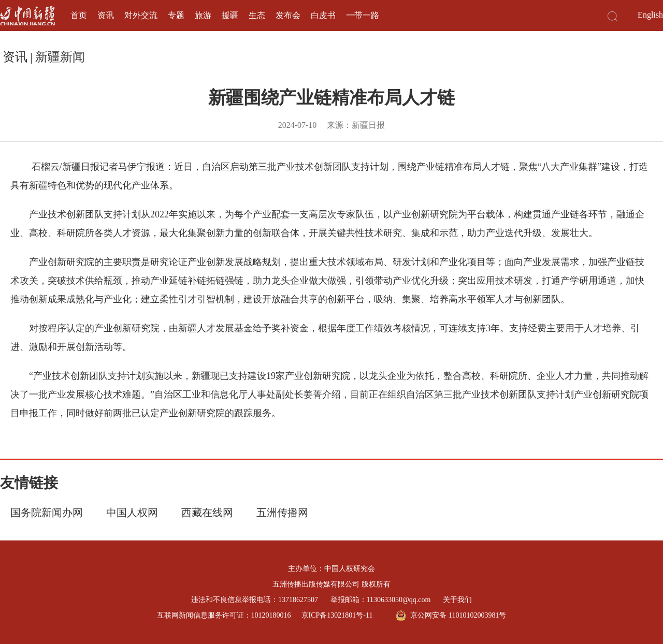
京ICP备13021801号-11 (337, 615)
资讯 (106, 15)
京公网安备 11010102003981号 (451, 616)
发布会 (288, 15)
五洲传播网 (282, 513)
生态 (257, 15)
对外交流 (141, 15)
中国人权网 (132, 513)
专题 (176, 15)
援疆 (230, 15)
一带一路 (363, 15)
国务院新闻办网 (47, 513)
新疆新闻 (60, 57)
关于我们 (457, 600)
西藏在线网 (207, 513)
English (650, 15)
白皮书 (323, 15)
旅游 (203, 15)
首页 (79, 15)
